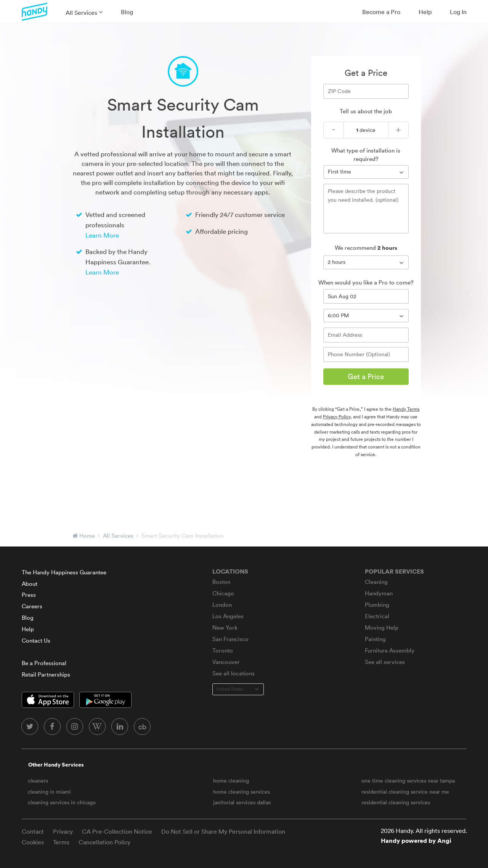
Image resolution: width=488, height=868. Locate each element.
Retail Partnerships (46, 674)
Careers (32, 606)
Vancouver (226, 662)
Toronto (223, 650)
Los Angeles (228, 616)
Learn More (102, 235)
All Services (81, 13)
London (222, 605)
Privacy (63, 831)
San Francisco (230, 639)
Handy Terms (406, 409)
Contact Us (36, 641)
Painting (375, 639)
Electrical (377, 616)
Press (29, 595)
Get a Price (366, 376)
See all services (385, 662)
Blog (127, 12)
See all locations (234, 673)
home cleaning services (242, 792)
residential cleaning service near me (405, 792)
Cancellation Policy (104, 842)
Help (425, 12)
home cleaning (231, 781)
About (30, 584)
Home (87, 536)
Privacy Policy (337, 417)
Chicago (223, 593)
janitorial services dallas (242, 802)
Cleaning (376, 582)
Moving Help (382, 628)
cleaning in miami (49, 792)
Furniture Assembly (390, 650)
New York (225, 628)
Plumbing (377, 605)
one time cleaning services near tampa (408, 781)
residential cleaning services (396, 802)
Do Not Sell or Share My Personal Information (223, 831)
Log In (458, 12)
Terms (61, 842)
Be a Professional (44, 663)
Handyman (379, 593)
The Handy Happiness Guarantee (64, 572)
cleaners (38, 781)
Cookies (33, 842)
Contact (33, 831)
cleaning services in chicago (62, 802)
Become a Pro (381, 12)
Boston (221, 582)
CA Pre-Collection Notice (117, 831)
